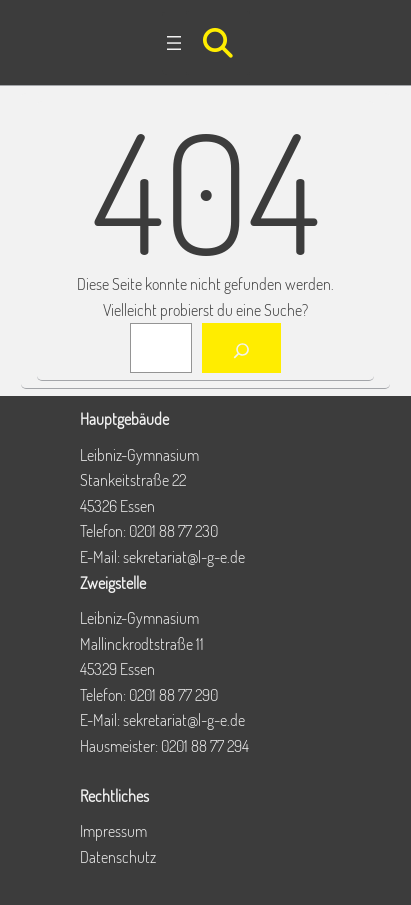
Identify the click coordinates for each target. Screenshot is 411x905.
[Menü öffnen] (174, 43)
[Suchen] (241, 348)
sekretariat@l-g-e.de (184, 557)
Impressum (113, 831)
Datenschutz (118, 857)
